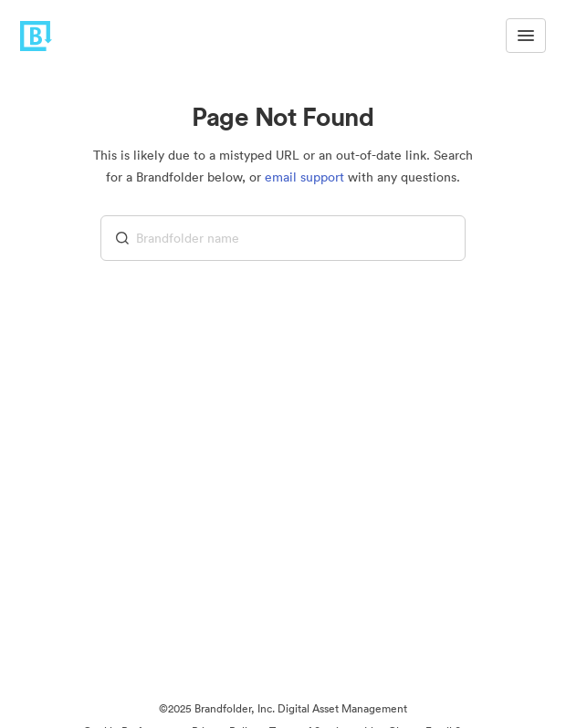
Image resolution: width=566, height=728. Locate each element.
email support (304, 177)
